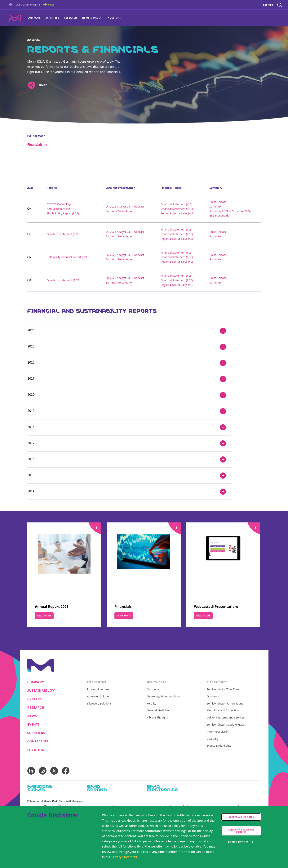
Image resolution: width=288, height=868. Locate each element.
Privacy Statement (124, 857)
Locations (37, 750)
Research (71, 18)
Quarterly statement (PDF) (63, 234)
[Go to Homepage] (12, 5)
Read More (44, 616)
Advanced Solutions (99, 697)
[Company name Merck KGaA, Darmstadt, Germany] (14, 18)
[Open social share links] (32, 85)
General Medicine (158, 711)
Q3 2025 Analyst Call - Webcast (125, 232)
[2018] (129, 427)
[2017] (129, 443)
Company (34, 18)
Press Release (218, 202)
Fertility (152, 704)
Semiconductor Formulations (225, 704)
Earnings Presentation (120, 211)
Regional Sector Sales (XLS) (177, 213)
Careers (35, 699)
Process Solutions (98, 689)
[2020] (129, 395)
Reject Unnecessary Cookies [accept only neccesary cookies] (241, 831)
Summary (215, 206)
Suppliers (36, 733)
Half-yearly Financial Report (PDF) (68, 257)
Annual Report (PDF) (59, 209)
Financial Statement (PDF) (177, 209)
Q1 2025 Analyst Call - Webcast (125, 278)
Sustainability (41, 691)
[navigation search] (280, 5)
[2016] (129, 459)
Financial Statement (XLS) (176, 204)
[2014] (129, 492)
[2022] (129, 363)
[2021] (129, 379)
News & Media (92, 18)
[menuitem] (35, 18)
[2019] (129, 411)
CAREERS (268, 5)
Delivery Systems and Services (226, 718)
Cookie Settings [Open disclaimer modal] (238, 842)
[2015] (129, 476)
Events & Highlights (219, 746)
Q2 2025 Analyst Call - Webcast (125, 255)
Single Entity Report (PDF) (63, 213)
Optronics (213, 697)
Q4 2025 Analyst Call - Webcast (125, 206)
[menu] (74, 18)
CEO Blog (213, 739)
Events (34, 725)
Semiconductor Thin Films (223, 689)
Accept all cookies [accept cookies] (241, 817)
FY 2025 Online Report (61, 204)
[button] (12, 5)
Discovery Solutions (99, 704)
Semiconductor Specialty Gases (226, 725)
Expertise (52, 18)
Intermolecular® (217, 732)
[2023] (129, 347)
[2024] (129, 331)
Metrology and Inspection (223, 711)
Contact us (38, 741)
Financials (35, 145)
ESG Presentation (220, 215)
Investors (114, 18)
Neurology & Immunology (163, 697)
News (32, 716)
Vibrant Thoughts (158, 718)
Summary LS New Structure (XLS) (230, 211)
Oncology (153, 689)
